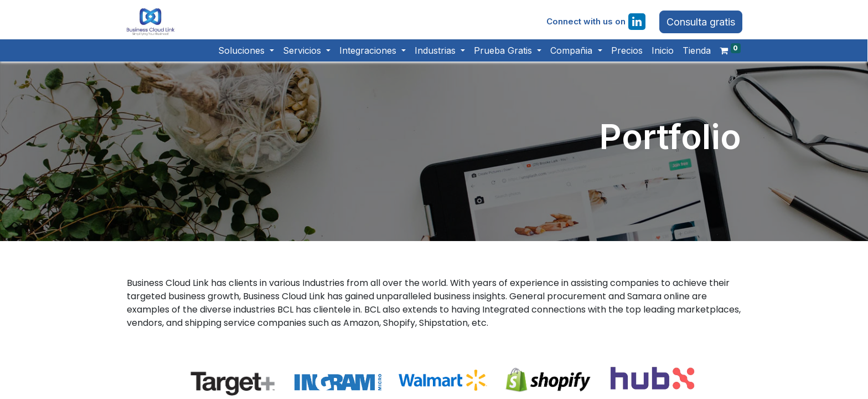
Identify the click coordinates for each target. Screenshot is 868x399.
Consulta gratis (697, 25)
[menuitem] (622, 57)
